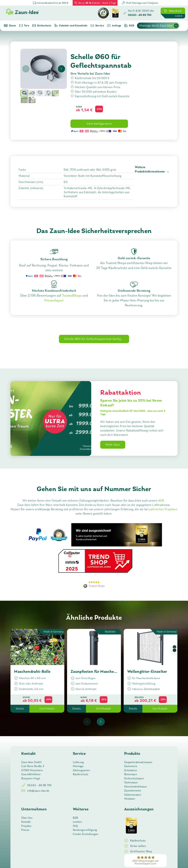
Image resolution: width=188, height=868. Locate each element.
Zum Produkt (47, 709)
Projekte (26, 826)
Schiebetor (131, 770)
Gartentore (131, 766)
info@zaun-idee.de (35, 791)
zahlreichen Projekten (163, 509)
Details (20, 709)
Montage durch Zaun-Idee (159, 26)
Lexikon (77, 822)
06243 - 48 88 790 (36, 785)
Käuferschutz (81, 774)
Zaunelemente (133, 791)
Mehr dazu (113, 445)
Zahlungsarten (81, 770)
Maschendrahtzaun (135, 787)
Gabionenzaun (133, 795)
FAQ (75, 826)
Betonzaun (131, 774)
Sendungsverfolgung (85, 830)
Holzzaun (130, 799)
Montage (78, 766)
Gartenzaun (131, 782)
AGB (161, 501)
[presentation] (26, 69)
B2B (76, 818)
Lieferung (78, 762)
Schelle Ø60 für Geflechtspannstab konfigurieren (97, 339)
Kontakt (26, 822)
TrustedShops (72, 295)
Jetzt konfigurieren (99, 124)
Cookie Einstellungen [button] (86, 834)
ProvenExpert (54, 300)
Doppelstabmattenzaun (138, 762)
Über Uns (27, 818)
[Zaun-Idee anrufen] (138, 13)
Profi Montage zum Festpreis (140, 3)
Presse (25, 830)
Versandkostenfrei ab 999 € (51, 3)
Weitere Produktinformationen (152, 170)
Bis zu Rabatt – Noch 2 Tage (95, 3)
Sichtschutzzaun (134, 778)
